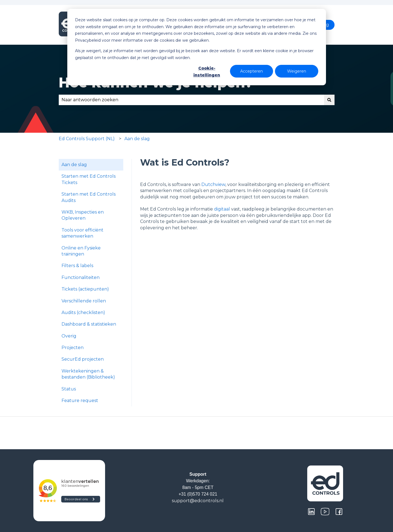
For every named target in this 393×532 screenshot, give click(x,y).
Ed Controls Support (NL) (87, 139)
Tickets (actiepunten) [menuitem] (85, 289)
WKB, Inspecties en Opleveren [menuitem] (83, 215)
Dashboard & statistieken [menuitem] (89, 324)
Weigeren (297, 71)
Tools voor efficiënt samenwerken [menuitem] (82, 233)
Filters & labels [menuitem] (77, 266)
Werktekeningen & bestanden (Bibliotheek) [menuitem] (88, 374)
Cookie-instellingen (207, 72)
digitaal (222, 209)
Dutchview (213, 184)
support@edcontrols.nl (198, 501)
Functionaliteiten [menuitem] (81, 277)
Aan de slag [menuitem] (74, 165)
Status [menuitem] (69, 389)
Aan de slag (137, 139)
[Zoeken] (329, 100)
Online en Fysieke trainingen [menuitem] (81, 251)
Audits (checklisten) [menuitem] (83, 312)
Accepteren (252, 71)
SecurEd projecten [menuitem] (83, 359)
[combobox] (191, 100)
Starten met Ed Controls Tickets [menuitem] (89, 179)
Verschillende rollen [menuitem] (84, 301)
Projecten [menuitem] (73, 348)
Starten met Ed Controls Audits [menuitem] (89, 197)
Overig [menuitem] (69, 336)
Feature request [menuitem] (80, 401)
